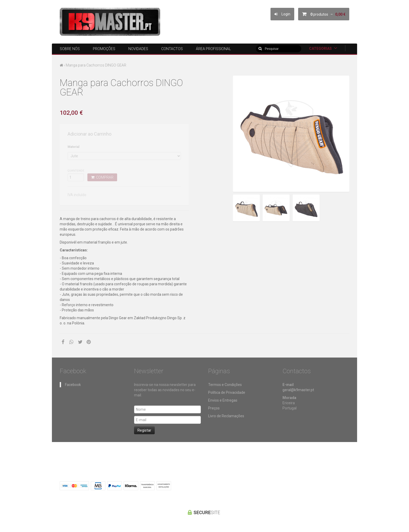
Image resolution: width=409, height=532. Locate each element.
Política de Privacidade (227, 392)
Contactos (172, 49)
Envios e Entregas (223, 400)
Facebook (73, 385)
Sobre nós (70, 49)
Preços (214, 408)
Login (282, 14)
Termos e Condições (225, 385)
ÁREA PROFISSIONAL (213, 49)
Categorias (323, 48)
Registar (144, 430)
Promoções (104, 49)
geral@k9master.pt (298, 390)
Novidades (138, 49)
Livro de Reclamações (226, 416)
